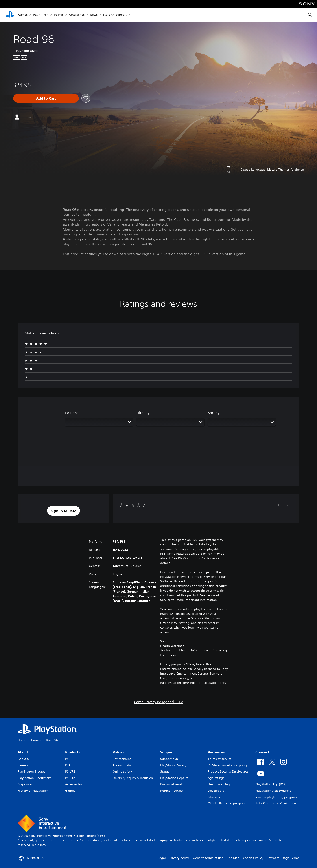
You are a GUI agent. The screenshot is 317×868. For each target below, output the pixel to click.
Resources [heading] (216, 752)
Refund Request (172, 791)
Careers (23, 765)
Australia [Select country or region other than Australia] (31, 858)
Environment (122, 759)
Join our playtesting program (276, 797)
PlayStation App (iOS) (271, 784)
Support (121, 15)
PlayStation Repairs (174, 778)
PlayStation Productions (35, 778)
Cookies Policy (253, 858)
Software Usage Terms (283, 858)
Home (22, 740)
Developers (216, 791)
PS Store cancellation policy (228, 765)
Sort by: (214, 413)
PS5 (35, 15)
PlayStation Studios (31, 771)
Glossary (214, 797)
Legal (162, 858)
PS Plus (59, 15)
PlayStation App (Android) (274, 791)
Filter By (143, 413)
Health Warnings (172, 646)
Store (107, 15)
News (94, 15)
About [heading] (23, 752)
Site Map (233, 858)
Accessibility (122, 765)
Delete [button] (284, 505)
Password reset (171, 784)
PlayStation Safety (173, 765)
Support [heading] (167, 752)
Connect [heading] (262, 752)
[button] (64, 511)
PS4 (46, 15)
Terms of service (220, 759)
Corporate (25, 784)
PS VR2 (70, 771)
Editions (72, 413)
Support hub (169, 759)
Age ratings (216, 778)
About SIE (25, 759)
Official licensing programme (229, 803)
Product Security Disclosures (228, 771)
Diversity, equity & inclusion (133, 778)
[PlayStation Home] (10, 15)
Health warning (219, 784)
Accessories (77, 15)
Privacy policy (179, 858)
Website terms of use (208, 858)
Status (165, 771)
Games (23, 15)
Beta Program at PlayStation (276, 803)
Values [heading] (118, 752)
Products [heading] (73, 752)
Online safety (122, 771)
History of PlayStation (33, 791)
